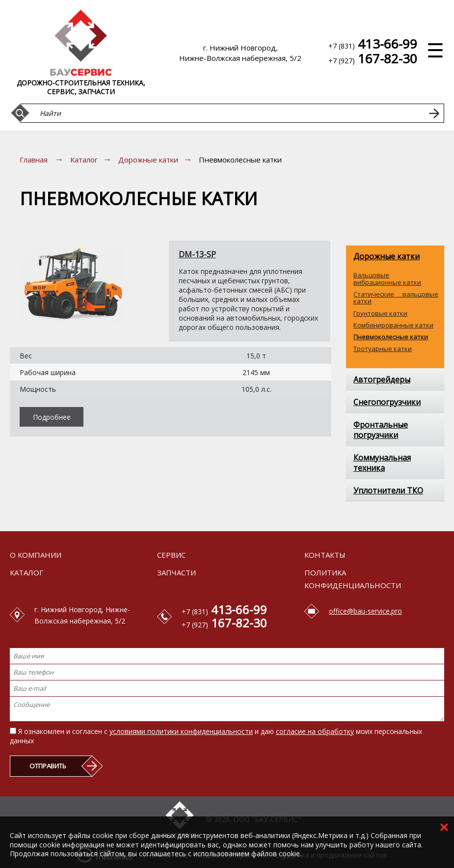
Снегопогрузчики (387, 402)
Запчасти (176, 572)
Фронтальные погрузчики (381, 430)
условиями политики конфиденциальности (181, 731)
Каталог (84, 160)
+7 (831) (373, 45)
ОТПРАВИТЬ (48, 766)
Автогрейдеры (382, 380)
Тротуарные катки (383, 349)
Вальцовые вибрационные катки (387, 279)
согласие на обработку (315, 731)
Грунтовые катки (380, 313)
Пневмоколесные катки (391, 337)
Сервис (171, 555)
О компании (36, 555)
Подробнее (52, 417)
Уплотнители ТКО (388, 490)
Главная (34, 160)
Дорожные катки (148, 160)
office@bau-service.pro (365, 611)
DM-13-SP (197, 254)
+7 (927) (373, 60)
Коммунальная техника (382, 463)
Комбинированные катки (393, 325)
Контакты (325, 555)
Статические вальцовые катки (396, 298)
